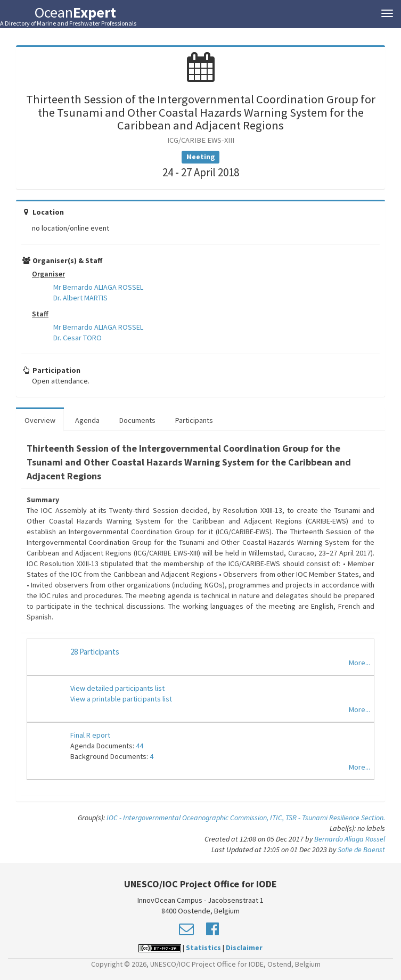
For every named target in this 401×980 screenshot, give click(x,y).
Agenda (87, 420)
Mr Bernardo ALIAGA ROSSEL (98, 287)
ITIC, (278, 818)
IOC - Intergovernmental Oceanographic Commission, (188, 818)
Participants (194, 420)
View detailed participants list (117, 688)
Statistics (203, 948)
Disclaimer (244, 948)
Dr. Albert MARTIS (80, 298)
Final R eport (90, 735)
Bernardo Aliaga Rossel (350, 839)
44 (140, 746)
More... (359, 663)
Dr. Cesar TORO (77, 338)
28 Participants (95, 652)
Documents (137, 420)
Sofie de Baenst (361, 850)
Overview (40, 420)
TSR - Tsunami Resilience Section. (335, 818)
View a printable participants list (121, 699)
